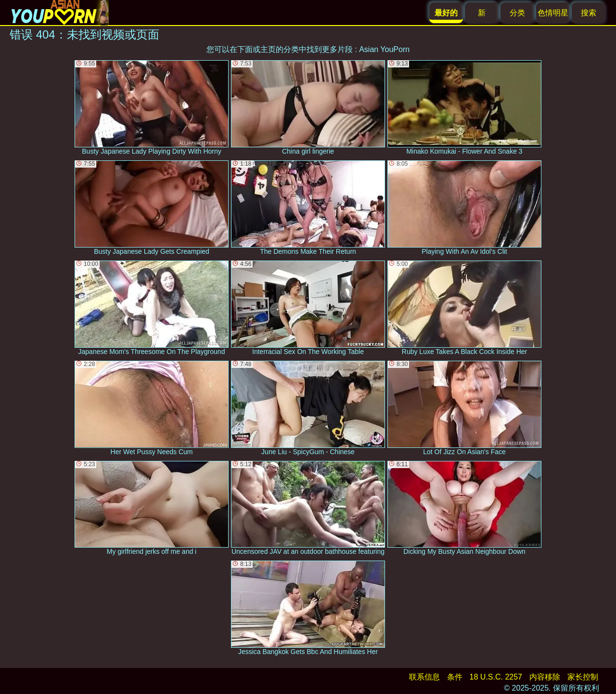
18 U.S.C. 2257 (496, 677)
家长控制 (583, 677)
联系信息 (424, 677)
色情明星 (553, 13)
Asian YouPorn (384, 49)
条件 (455, 677)
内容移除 (545, 677)
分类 (517, 13)
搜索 (589, 13)
